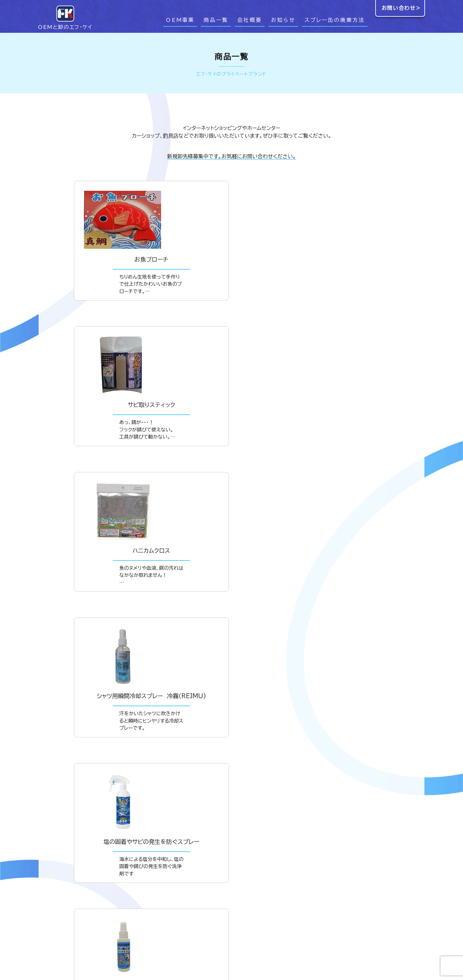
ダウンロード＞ (232, 797)
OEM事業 (180, 20)
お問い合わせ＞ (401, 8)
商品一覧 (216, 20)
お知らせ (283, 20)
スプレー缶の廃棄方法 (335, 20)
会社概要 (250, 20)
